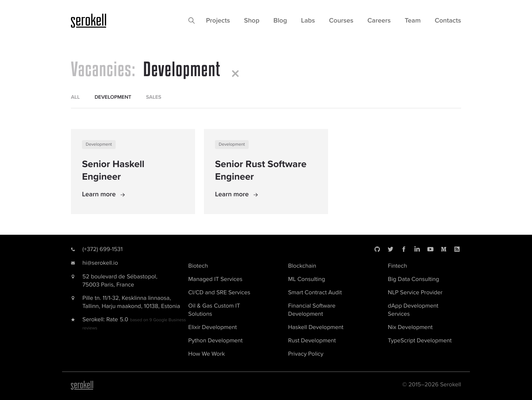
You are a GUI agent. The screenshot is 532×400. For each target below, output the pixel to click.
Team (413, 21)
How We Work (207, 354)
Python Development (216, 340)
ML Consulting (307, 279)
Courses (341, 21)
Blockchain (302, 266)
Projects (218, 21)
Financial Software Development (312, 310)
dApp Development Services (413, 310)
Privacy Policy (306, 354)
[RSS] (457, 249)
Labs (308, 21)
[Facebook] (404, 249)
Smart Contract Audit (315, 292)
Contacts (448, 21)
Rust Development (312, 340)
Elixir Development (213, 327)
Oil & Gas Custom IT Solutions (214, 310)
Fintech (398, 266)
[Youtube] (430, 249)
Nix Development (410, 327)
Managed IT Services (216, 279)
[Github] (377, 249)
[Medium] (444, 249)
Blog (280, 21)
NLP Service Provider (415, 292)
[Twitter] (391, 249)
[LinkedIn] (417, 249)
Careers (379, 21)
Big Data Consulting (414, 279)
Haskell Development (316, 327)
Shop (252, 21)
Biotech (198, 266)
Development (99, 144)
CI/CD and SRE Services (219, 292)
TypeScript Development (420, 340)
